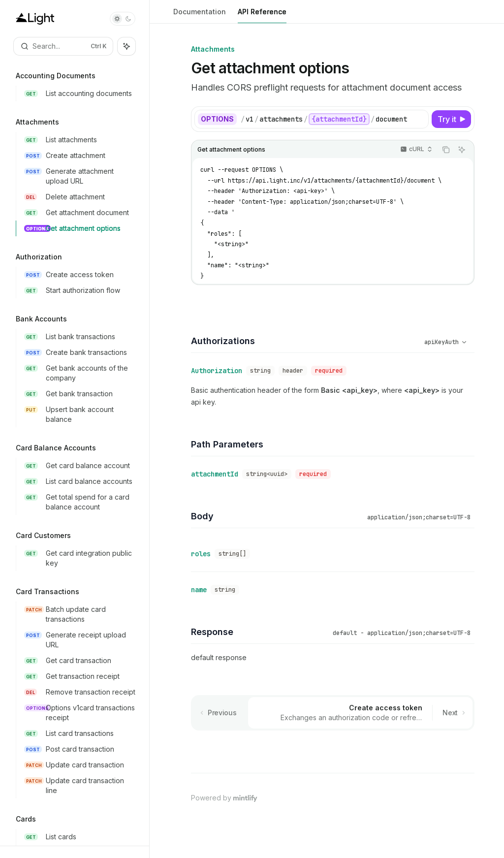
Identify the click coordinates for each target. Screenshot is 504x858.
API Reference (262, 16)
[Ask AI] (462, 150)
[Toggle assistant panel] (126, 46)
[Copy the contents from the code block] (446, 150)
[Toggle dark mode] (123, 19)
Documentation (200, 16)
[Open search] (63, 46)
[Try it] (451, 119)
